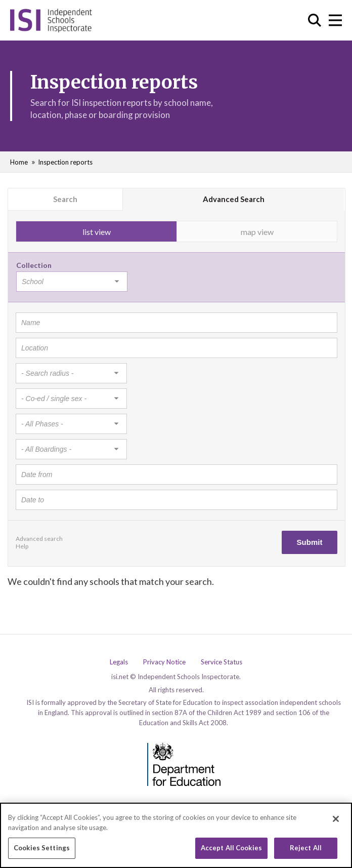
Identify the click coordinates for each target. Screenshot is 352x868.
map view (257, 232)
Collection (34, 265)
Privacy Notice (164, 662)
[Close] (336, 820)
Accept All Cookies (231, 849)
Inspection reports (65, 162)
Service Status (222, 662)
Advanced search (39, 539)
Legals (119, 662)
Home (19, 162)
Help (22, 546)
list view (97, 232)
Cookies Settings (42, 849)
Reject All (306, 849)
